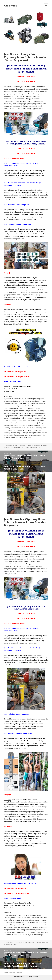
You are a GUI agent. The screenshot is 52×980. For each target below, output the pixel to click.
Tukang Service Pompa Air (18, 447)
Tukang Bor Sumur (11, 945)
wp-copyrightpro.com (33, 977)
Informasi (8, 278)
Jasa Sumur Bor (29, 943)
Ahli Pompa (10, 6)
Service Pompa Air (34, 446)
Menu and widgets (46, 8)
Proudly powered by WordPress (13, 972)
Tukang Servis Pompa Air (33, 447)
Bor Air (39, 943)
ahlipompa (23, 446)
